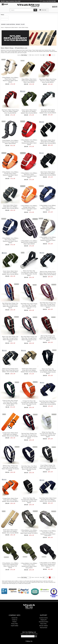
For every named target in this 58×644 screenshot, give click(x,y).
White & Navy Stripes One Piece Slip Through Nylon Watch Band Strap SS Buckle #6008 (10, 468)
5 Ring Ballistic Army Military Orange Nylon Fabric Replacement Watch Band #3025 (29, 208)
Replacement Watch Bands (11, 27)
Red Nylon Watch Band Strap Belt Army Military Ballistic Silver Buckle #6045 (48, 81)
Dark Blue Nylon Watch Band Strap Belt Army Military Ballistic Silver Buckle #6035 (48, 500)
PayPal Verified (15, 626)
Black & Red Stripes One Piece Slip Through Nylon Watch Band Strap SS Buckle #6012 (48, 338)
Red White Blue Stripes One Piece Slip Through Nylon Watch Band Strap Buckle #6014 (48, 305)
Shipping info (44, 620)
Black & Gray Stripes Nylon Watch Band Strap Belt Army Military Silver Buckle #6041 (10, 370)
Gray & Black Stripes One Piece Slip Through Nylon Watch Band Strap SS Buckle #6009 (48, 467)
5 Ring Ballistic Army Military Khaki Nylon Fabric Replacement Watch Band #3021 (48, 239)
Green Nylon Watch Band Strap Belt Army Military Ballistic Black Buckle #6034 (29, 111)
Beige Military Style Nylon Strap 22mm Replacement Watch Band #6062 (29, 81)
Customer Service (43, 618)
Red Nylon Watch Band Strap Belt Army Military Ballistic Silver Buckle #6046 (10, 111)
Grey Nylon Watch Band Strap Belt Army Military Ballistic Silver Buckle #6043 (10, 207)
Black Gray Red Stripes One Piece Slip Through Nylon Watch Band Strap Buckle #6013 (10, 339)
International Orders (43, 622)
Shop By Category (43, 626)
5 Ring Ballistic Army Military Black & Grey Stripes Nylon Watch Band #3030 (10, 142)
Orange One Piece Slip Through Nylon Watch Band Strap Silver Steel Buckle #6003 (29, 403)
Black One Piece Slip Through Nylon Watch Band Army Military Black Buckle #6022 (48, 371)
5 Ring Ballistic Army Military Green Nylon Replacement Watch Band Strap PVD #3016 (10, 565)
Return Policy (43, 624)
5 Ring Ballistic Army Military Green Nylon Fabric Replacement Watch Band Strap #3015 (29, 566)
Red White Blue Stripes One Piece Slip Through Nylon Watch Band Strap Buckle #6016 (10, 306)
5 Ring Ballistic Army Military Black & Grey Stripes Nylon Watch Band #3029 (29, 242)
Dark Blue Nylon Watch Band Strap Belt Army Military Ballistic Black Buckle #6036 (48, 403)
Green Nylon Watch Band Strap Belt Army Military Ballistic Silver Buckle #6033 (10, 273)
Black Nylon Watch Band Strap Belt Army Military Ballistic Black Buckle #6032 (48, 173)
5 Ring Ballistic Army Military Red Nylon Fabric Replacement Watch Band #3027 (29, 175)
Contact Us (14, 620)
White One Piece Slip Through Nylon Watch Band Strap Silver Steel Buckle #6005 (48, 434)
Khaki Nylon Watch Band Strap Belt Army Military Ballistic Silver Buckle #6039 (10, 531)
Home (2, 27)
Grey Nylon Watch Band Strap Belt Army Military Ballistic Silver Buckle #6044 (48, 111)
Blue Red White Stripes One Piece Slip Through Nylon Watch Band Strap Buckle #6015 (29, 339)
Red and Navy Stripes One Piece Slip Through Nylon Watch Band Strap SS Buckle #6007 (29, 436)
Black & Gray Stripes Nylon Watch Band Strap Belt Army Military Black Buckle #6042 (48, 273)
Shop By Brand (43, 628)
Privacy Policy (14, 624)
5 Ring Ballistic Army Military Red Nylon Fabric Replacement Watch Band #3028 (29, 142)
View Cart (44, 10)
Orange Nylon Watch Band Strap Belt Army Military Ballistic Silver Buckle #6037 (10, 500)
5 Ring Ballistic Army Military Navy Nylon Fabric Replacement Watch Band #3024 (48, 208)
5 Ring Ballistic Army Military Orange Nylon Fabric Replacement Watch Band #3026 (10, 174)
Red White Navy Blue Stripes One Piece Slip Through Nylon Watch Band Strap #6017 (29, 306)
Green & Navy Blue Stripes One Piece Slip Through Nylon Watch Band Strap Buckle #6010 (10, 403)
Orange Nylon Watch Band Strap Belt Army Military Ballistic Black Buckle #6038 (10, 434)
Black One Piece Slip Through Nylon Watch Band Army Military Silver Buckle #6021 (29, 273)
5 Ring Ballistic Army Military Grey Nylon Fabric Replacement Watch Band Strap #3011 (48, 533)
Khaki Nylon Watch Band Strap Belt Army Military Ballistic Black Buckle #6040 (29, 370)
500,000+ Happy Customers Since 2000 (11, 1)
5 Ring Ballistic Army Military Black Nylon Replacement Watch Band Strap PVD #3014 (48, 565)
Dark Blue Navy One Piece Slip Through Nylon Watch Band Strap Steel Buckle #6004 (29, 468)
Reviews (15, 622)
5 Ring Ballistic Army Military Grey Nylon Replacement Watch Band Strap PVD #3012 (29, 532)
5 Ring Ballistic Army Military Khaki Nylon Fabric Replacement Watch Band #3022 (10, 80)
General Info (14, 618)
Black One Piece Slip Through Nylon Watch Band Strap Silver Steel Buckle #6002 (29, 500)
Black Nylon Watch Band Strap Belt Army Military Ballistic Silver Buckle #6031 (48, 142)
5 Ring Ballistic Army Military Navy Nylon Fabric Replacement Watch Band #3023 (10, 240)
